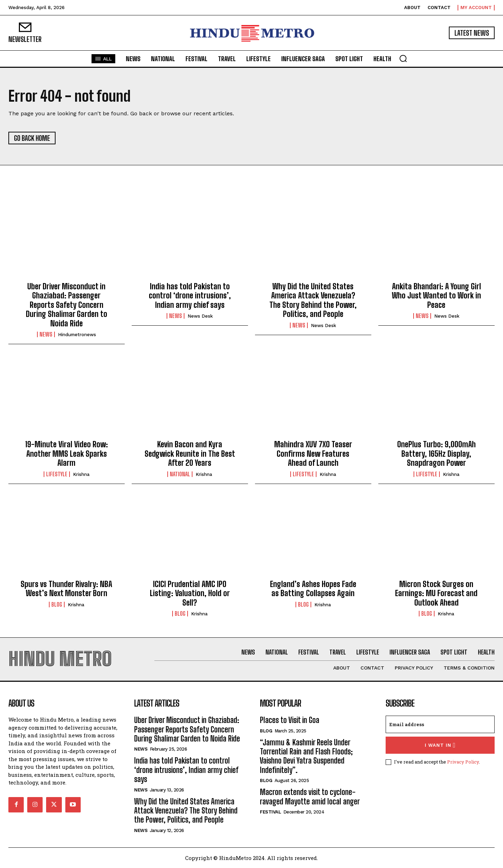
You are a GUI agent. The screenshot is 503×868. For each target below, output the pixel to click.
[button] (403, 58)
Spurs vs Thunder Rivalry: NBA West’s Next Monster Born (66, 589)
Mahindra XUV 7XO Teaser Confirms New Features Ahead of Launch (313, 454)
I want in (440, 745)
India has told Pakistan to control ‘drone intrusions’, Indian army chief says (190, 296)
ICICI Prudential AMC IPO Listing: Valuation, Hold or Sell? (190, 593)
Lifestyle (57, 474)
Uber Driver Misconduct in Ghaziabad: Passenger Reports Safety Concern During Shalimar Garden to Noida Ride (67, 305)
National (180, 474)
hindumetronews (77, 335)
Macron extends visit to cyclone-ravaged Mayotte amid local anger (310, 797)
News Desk (200, 316)
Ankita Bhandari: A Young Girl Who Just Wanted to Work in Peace (436, 296)
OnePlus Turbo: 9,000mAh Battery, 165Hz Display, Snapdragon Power (436, 454)
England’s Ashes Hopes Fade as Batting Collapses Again (313, 589)
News (46, 334)
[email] (440, 724)
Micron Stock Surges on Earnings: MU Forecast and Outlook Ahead (436, 593)
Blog (57, 605)
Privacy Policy (463, 762)
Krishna (81, 474)
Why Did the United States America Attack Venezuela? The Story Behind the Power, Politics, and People (313, 300)
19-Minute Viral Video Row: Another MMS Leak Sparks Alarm (67, 454)
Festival (270, 812)
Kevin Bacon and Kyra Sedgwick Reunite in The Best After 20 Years (190, 454)
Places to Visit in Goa (290, 720)
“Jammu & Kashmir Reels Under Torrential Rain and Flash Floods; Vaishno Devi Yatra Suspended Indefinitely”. (306, 756)
